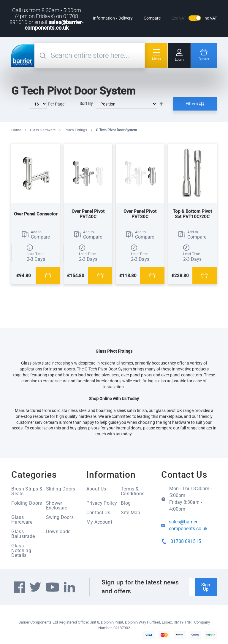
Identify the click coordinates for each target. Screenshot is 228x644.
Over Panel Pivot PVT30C (140, 214)
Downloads (58, 532)
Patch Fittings (76, 130)
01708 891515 (186, 541)
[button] (36, 235)
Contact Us (98, 513)
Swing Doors (60, 517)
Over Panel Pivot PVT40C (88, 214)
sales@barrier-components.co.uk (54, 25)
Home (17, 130)
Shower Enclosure (57, 505)
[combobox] (97, 55)
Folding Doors (27, 503)
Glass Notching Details (21, 550)
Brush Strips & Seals (27, 491)
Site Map (131, 513)
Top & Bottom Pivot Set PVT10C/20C (192, 214)
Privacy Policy (102, 503)
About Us (96, 489)
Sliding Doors (61, 489)
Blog (126, 503)
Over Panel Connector (36, 214)
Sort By (86, 103)
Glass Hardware (43, 130)
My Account (99, 522)
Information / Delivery (113, 18)
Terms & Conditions (133, 491)
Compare (152, 18)
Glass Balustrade (23, 534)
